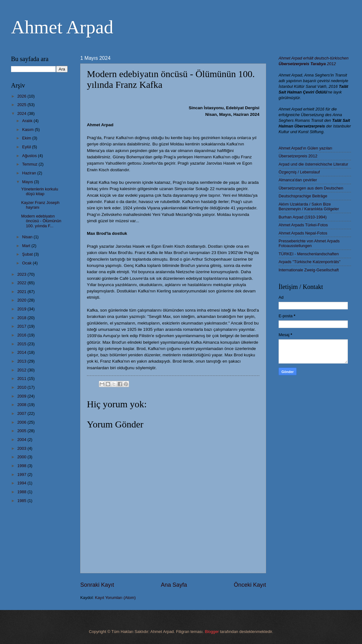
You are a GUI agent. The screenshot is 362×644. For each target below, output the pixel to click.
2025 (22, 105)
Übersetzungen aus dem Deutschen (311, 188)
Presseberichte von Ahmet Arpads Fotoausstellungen (309, 243)
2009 (22, 396)
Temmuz (30, 164)
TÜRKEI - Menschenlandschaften (309, 254)
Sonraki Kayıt (97, 585)
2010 (22, 387)
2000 (22, 457)
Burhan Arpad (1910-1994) (303, 217)
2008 (22, 405)
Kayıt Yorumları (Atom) (116, 598)
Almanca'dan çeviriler (298, 180)
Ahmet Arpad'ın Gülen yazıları (305, 148)
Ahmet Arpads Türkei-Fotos (303, 225)
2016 (22, 335)
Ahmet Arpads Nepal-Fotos (303, 233)
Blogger (212, 632)
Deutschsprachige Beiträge (303, 196)
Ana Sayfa (174, 585)
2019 (22, 309)
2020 (22, 300)
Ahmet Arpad (62, 27)
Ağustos (30, 156)
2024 (22, 113)
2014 (22, 352)
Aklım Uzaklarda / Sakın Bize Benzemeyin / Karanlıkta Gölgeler (309, 206)
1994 (22, 483)
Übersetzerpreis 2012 (298, 156)
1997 (22, 475)
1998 (22, 466)
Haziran (30, 173)
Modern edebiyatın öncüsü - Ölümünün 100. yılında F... (41, 221)
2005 (22, 431)
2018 (22, 318)
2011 (22, 378)
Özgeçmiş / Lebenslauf (299, 172)
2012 (22, 370)
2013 (22, 361)
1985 (22, 501)
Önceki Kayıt (250, 585)
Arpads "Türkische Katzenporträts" (310, 262)
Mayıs (28, 182)
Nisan (28, 237)
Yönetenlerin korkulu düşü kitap (40, 191)
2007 (22, 413)
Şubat (28, 254)
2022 (22, 283)
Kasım (28, 130)
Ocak (27, 263)
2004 (22, 440)
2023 (22, 274)
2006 (22, 422)
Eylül (27, 147)
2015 (22, 344)
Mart (27, 246)
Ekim (27, 138)
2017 (22, 326)
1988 (22, 492)
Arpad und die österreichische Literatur (313, 164)
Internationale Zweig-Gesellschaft (309, 270)
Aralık (28, 121)
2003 (22, 448)
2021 (22, 292)
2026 (22, 96)
